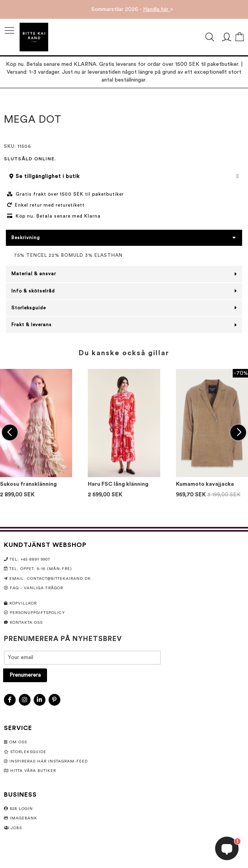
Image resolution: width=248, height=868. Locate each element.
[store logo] (34, 37)
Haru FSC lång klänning (118, 484)
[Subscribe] (25, 675)
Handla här (157, 9)
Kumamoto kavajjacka (205, 484)
